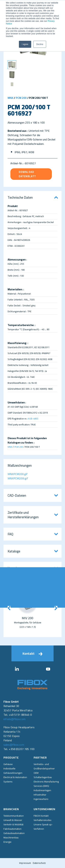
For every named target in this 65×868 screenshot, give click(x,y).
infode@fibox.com (14, 719)
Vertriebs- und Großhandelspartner (44, 766)
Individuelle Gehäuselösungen (13, 771)
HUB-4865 (33, 419)
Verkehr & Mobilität (13, 824)
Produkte (11, 758)
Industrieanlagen (42, 790)
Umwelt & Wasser (13, 820)
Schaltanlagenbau (43, 777)
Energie (7, 842)
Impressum (25, 863)
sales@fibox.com (14, 745)
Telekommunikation (14, 816)
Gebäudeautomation (14, 833)
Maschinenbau (11, 838)
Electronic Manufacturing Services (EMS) (46, 784)
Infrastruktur (40, 795)
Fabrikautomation (12, 829)
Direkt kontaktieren (60, 587)
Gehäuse (8, 764)
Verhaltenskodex (42, 820)
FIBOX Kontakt (41, 816)
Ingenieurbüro (41, 799)
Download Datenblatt (27, 174)
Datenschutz (39, 863)
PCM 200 (21, 98)
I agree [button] (25, 44)
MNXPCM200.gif (18, 474)
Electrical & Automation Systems (15, 779)
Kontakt (32, 653)
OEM (36, 773)
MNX (10, 98)
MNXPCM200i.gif (18, 478)
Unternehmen (44, 809)
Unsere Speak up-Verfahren (43, 827)
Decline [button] (40, 44)
